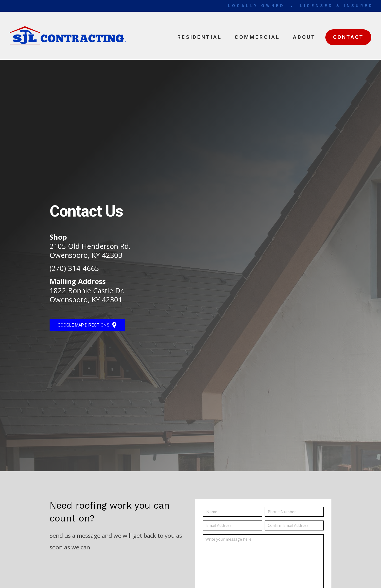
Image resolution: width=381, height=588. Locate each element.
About (304, 37)
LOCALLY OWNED (256, 6)
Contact (348, 37)
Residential (200, 37)
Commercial (257, 37)
